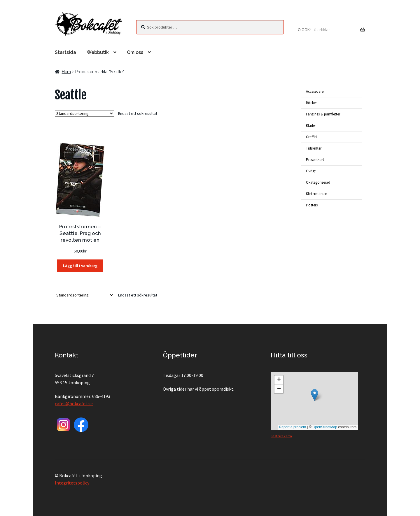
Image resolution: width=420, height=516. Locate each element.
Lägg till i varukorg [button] (80, 266)
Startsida (65, 52)
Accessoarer (315, 91)
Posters (312, 205)
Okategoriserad (318, 182)
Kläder (311, 126)
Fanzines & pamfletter (323, 114)
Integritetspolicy (72, 483)
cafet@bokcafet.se (74, 403)
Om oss (135, 52)
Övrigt (311, 171)
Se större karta (281, 436)
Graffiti (311, 137)
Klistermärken (317, 194)
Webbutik (98, 52)
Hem (66, 72)
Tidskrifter (314, 148)
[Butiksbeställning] (84, 113)
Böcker (311, 103)
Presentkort (315, 160)
